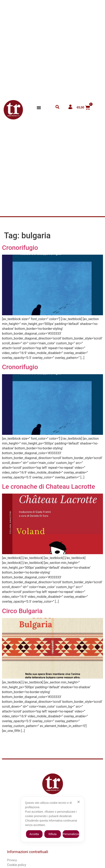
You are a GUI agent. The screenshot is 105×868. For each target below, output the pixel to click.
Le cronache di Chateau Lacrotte (48, 487)
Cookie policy (17, 865)
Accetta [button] (34, 834)
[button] (39, 108)
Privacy (12, 860)
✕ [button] (79, 802)
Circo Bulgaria (22, 611)
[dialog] (52, 819)
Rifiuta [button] (52, 834)
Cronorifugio (20, 248)
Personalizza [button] (71, 834)
